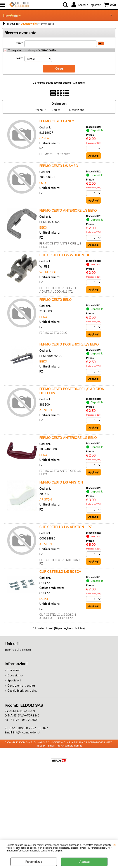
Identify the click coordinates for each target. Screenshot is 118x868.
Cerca (20, 43)
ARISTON (46, 410)
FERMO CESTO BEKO (56, 300)
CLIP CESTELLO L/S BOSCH (60, 572)
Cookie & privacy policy (22, 691)
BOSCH (44, 599)
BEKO (43, 228)
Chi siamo (14, 670)
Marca (20, 58)
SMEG (43, 183)
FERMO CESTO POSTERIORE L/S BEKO (69, 344)
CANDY (44, 138)
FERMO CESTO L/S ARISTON (61, 482)
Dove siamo (15, 675)
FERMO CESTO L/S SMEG (59, 166)
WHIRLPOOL (48, 272)
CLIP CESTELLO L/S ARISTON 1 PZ (66, 527)
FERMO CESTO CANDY (57, 121)
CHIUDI (114, 845)
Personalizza (34, 862)
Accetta (84, 862)
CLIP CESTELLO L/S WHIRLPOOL (65, 255)
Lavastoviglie (12, 15)
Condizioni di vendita (21, 686)
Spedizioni (14, 680)
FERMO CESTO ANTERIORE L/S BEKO (68, 210)
